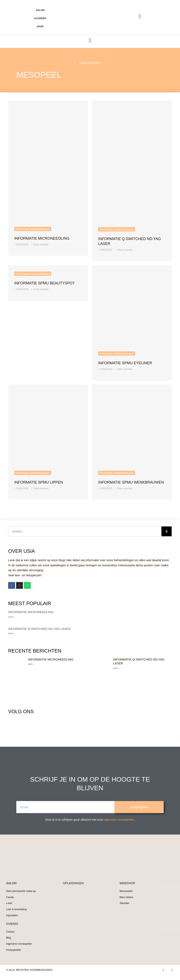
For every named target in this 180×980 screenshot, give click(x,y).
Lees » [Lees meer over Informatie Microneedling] (11, 622)
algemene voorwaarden (119, 825)
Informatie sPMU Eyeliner (128, 363)
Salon (40, 10)
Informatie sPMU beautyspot (47, 283)
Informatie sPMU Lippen (41, 482)
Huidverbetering (90, 63)
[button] (140, 16)
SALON (11, 888)
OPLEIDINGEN (73, 888)
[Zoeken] (167, 536)
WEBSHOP (127, 888)
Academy (40, 18)
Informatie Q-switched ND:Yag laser (39, 634)
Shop (40, 27)
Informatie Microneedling (44, 238)
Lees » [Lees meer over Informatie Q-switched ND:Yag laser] (11, 638)
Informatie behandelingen (33, 229)
